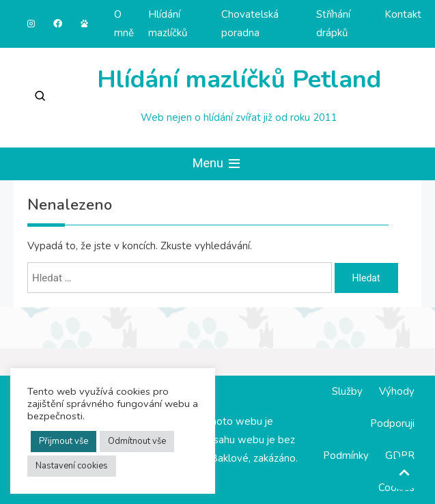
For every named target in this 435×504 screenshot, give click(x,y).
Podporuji (392, 423)
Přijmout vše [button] (64, 441)
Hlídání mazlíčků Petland (239, 80)
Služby (347, 391)
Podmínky (346, 456)
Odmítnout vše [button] (137, 441)
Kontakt (403, 14)
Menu (218, 164)
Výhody (397, 391)
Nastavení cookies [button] (72, 466)
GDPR (400, 456)
